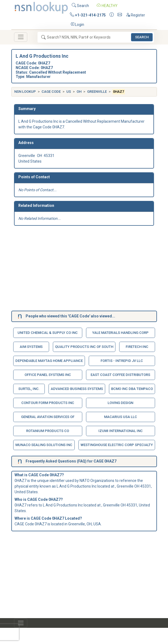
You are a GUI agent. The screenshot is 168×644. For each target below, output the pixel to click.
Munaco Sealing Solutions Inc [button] (44, 445)
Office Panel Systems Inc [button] (48, 375)
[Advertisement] (84, 269)
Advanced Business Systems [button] (77, 389)
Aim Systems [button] (31, 347)
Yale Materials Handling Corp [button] (120, 333)
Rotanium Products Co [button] (48, 431)
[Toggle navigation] (21, 37)
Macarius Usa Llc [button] (121, 417)
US (69, 92)
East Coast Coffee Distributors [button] (120, 375)
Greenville (97, 92)
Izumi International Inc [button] (121, 431)
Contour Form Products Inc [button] (48, 403)
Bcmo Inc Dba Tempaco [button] (132, 389)
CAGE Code (51, 92)
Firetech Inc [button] (137, 347)
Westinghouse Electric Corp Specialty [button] (117, 445)
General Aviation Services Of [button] (48, 417)
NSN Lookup (25, 92)
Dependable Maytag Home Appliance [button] (49, 361)
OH (79, 92)
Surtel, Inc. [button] (29, 389)
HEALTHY (107, 5)
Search (80, 5)
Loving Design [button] (120, 403)
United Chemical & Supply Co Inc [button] (48, 333)
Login (77, 24)
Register (135, 15)
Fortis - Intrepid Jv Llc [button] (122, 361)
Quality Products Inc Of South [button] (84, 347)
